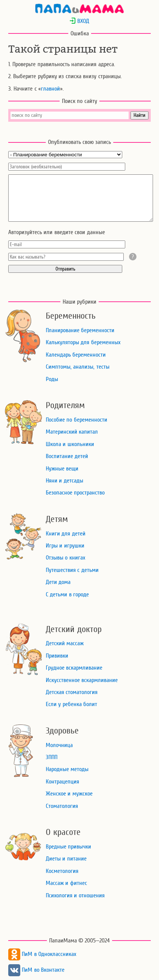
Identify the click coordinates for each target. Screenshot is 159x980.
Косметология (62, 871)
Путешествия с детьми (72, 570)
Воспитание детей (67, 456)
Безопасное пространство (75, 493)
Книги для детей (66, 534)
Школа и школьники (70, 444)
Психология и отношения (75, 895)
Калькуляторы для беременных (83, 342)
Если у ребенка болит (71, 704)
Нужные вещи (62, 469)
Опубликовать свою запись (80, 142)
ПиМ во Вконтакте (36, 970)
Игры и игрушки (65, 546)
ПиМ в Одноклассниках (42, 954)
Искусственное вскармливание (82, 680)
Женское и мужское (69, 794)
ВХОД (79, 21)
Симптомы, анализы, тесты (78, 367)
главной (50, 89)
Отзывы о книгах (65, 558)
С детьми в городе (67, 594)
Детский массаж (65, 643)
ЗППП (52, 757)
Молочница (59, 745)
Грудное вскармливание (74, 668)
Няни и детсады (64, 481)
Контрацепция (62, 782)
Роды (52, 379)
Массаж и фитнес (66, 883)
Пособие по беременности (76, 420)
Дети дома (58, 582)
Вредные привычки (68, 847)
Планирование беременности (80, 330)
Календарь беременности (76, 355)
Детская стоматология (72, 692)
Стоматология (62, 806)
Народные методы (67, 769)
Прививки (57, 656)
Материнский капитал (72, 432)
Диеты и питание (66, 859)
